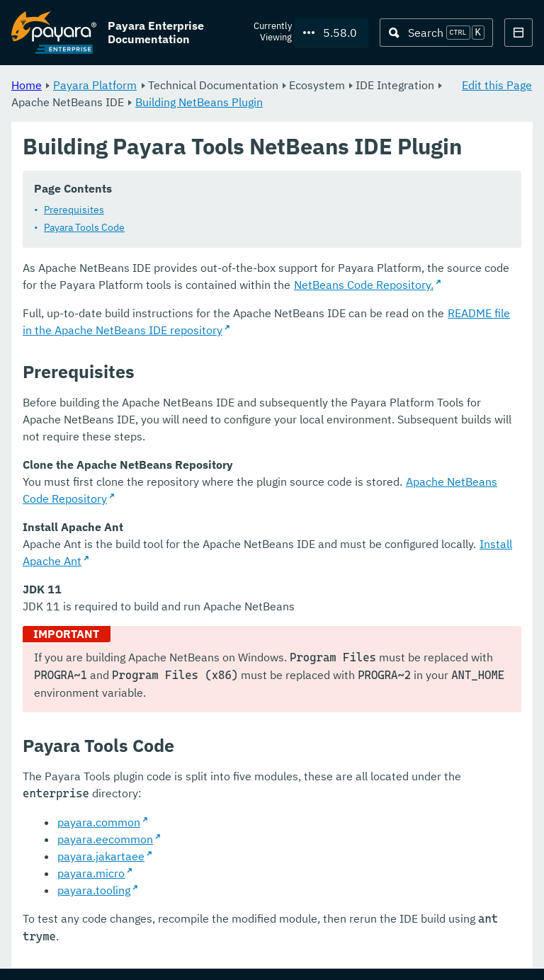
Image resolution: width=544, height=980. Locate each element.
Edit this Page (497, 85)
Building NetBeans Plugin (199, 102)
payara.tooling (94, 891)
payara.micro (91, 874)
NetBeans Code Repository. (364, 285)
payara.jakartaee (101, 857)
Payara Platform (95, 85)
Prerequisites (74, 210)
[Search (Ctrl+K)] (436, 33)
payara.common (99, 823)
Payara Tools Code (84, 228)
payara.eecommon (105, 840)
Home (27, 85)
